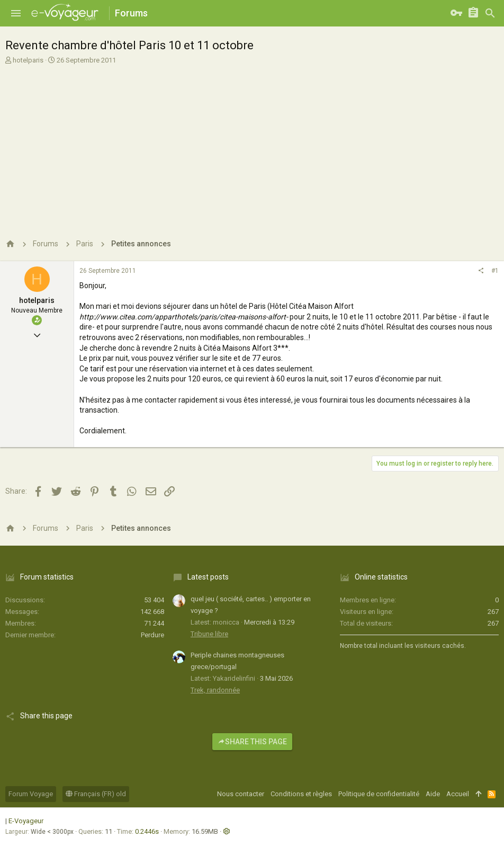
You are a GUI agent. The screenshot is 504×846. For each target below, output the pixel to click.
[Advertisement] (251, 145)
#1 (495, 271)
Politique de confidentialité (379, 794)
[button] (16, 13)
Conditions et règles (301, 794)
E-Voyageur (26, 821)
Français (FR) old (96, 794)
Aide (433, 794)
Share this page (252, 742)
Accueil (458, 794)
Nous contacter (241, 794)
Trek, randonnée (215, 690)
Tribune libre (209, 634)
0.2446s (147, 831)
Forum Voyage (31, 794)
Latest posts (208, 577)
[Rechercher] (490, 13)
